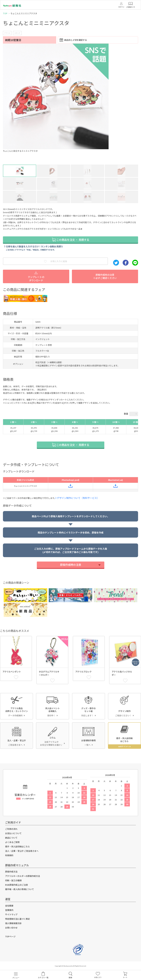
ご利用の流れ (11, 829)
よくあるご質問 (12, 842)
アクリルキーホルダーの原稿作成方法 (23, 876)
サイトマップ (11, 914)
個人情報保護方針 (13, 923)
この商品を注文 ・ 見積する (71, 239)
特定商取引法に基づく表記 (17, 919)
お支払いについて (13, 833)
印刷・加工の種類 (13, 880)
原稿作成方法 (11, 872)
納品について (11, 838)
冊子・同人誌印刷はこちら (17, 846)
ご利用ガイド (13, 822)
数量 (126, 414)
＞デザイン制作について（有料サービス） (78, 498)
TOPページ (10, 936)
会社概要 (9, 906)
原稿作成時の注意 (71, 565)
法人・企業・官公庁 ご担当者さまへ (22, 851)
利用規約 (9, 855)
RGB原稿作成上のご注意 (17, 885)
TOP (5, 13)
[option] (70, 99)
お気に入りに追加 (55, 261)
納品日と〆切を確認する (73, 40)
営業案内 (9, 910)
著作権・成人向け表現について (20, 889)
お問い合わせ (11, 928)
